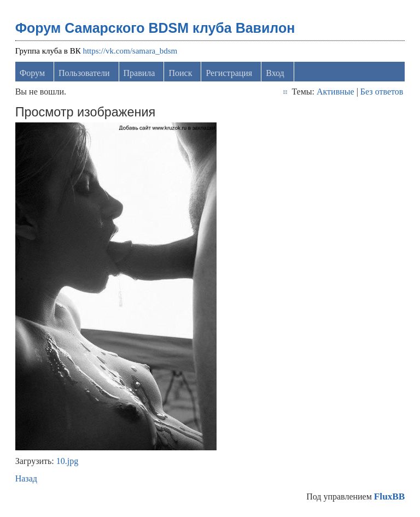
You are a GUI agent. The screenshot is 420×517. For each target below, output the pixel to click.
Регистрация (229, 73)
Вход (275, 73)
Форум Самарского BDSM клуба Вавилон (155, 28)
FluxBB (389, 497)
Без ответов (382, 92)
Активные (336, 92)
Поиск (180, 73)
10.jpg (67, 461)
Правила (139, 73)
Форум (32, 73)
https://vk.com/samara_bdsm (130, 51)
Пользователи (84, 73)
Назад (26, 478)
